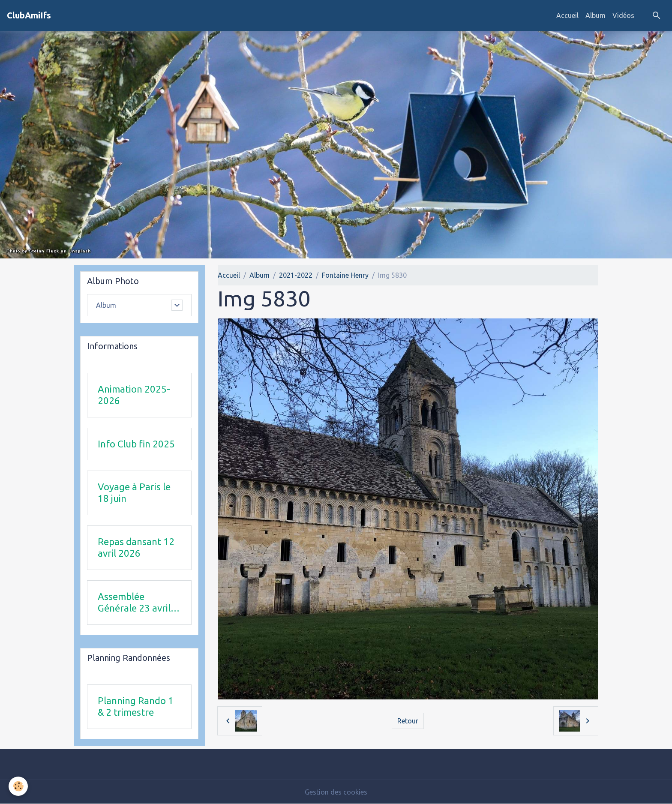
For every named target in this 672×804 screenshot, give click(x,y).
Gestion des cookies (336, 792)
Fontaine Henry (345, 275)
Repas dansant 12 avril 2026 (136, 547)
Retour (408, 721)
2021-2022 (296, 275)
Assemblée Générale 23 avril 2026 (134, 603)
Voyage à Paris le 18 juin (134, 492)
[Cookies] (18, 786)
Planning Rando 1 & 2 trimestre (136, 706)
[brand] (29, 15)
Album (595, 15)
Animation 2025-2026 (134, 395)
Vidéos (623, 15)
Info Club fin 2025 (136, 444)
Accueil (567, 15)
